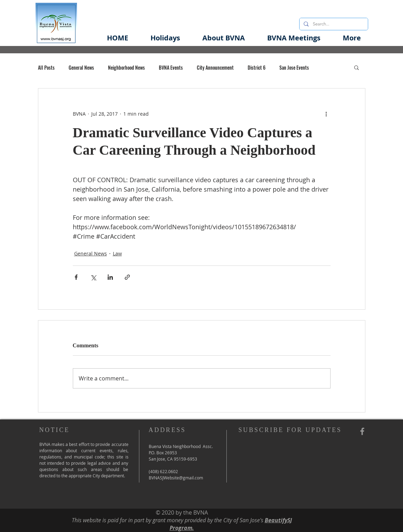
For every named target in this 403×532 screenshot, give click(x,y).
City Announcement (215, 67)
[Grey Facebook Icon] (362, 431)
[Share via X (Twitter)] (93, 277)
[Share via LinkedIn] (110, 277)
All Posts (46, 67)
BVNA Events (171, 67)
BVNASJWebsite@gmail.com (176, 478)
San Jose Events (294, 67)
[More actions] (326, 114)
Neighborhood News (126, 67)
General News (81, 67)
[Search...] (333, 24)
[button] (224, 38)
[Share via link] (127, 277)
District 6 (257, 67)
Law (117, 253)
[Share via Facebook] (76, 277)
